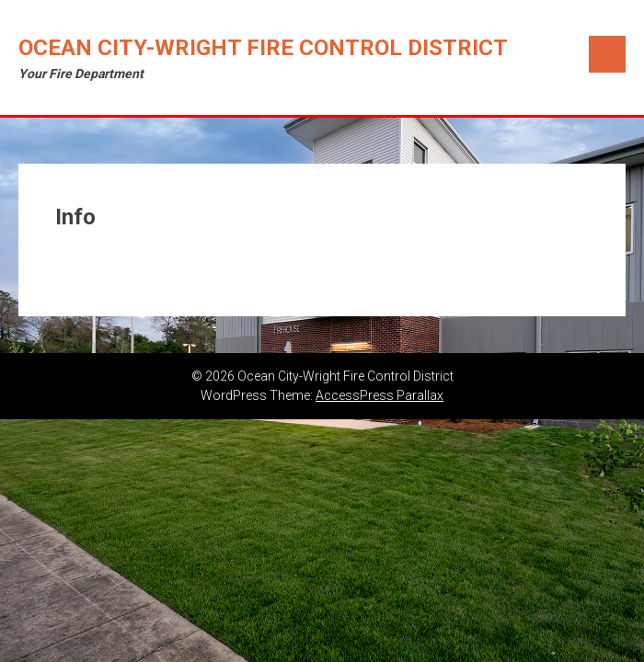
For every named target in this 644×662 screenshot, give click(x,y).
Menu (607, 54)
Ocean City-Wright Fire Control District (263, 48)
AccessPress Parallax (379, 395)
